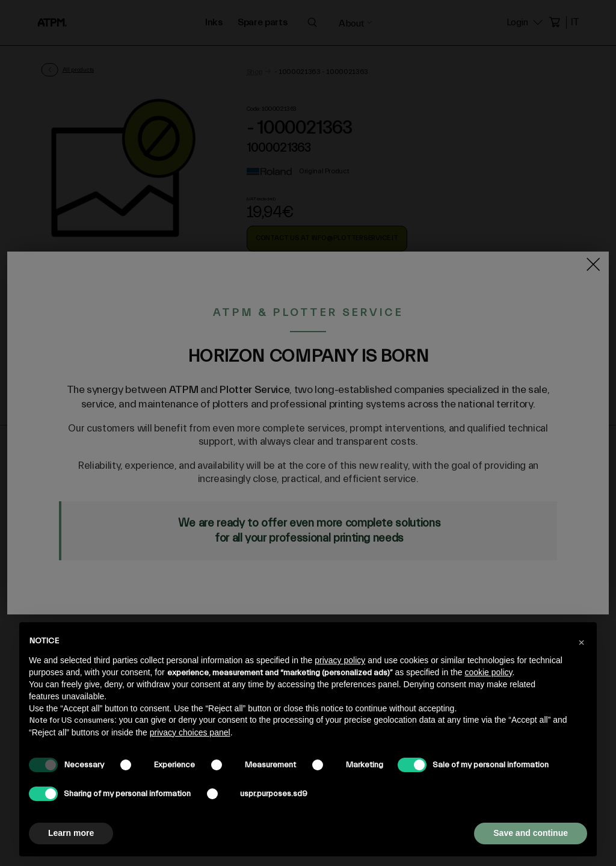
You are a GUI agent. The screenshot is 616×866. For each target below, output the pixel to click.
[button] (581, 642)
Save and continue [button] (531, 833)
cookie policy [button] (488, 672)
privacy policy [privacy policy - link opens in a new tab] (340, 660)
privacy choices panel (190, 732)
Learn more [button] (71, 833)
